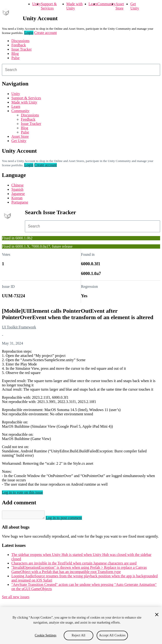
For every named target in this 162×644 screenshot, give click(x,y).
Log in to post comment (69, 519)
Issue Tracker (22, 49)
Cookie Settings (46, 635)
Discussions (20, 41)
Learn (93, 4)
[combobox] (81, 70)
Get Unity (135, 6)
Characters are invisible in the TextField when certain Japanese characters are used (74, 565)
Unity (36, 4)
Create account (46, 33)
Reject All (79, 635)
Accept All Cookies (112, 635)
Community (106, 4)
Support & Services (49, 6)
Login (29, 33)
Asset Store (120, 6)
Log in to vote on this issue (22, 492)
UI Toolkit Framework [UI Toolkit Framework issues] (19, 327)
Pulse (16, 58)
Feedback (19, 45)
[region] (81, 625)
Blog (15, 54)
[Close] (157, 615)
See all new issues (16, 598)
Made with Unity (74, 6)
